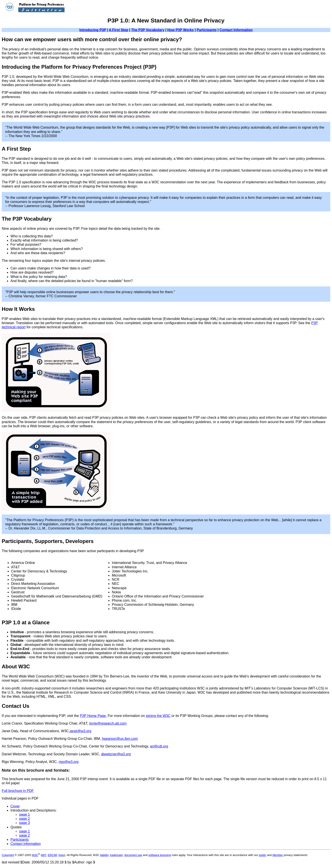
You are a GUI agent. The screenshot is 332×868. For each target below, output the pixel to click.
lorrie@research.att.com (108, 723)
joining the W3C (158, 716)
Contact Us (16, 706)
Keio (61, 855)
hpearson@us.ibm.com (120, 739)
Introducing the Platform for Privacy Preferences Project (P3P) (79, 67)
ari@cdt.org (159, 746)
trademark (116, 855)
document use (133, 855)
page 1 (25, 814)
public (262, 855)
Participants (207, 30)
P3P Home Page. (93, 716)
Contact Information (236, 30)
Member (278, 855)
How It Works (18, 309)
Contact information (26, 844)
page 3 (25, 823)
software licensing (160, 855)
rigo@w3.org (69, 762)
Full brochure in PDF (18, 791)
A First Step (118, 30)
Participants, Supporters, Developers (48, 541)
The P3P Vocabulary (148, 30)
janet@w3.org (81, 731)
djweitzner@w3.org (116, 754)
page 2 (25, 819)
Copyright (8, 855)
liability (104, 855)
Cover (15, 806)
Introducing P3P (93, 30)
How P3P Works (180, 30)
